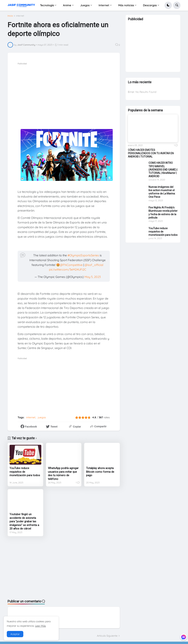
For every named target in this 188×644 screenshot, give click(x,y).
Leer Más (40, 626)
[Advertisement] (74, 92)
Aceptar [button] (15, 634)
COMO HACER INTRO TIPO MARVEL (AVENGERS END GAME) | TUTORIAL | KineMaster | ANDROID (163, 171)
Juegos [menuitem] (85, 5)
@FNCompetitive (71, 265)
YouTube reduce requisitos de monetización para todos (25, 472)
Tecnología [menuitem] (47, 5)
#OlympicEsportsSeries (83, 255)
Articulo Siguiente (107, 636)
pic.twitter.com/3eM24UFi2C (68, 269)
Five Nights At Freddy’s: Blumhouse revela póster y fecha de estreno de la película (163, 214)
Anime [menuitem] (67, 5)
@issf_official (94, 265)
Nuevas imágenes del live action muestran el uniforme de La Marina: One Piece (162, 194)
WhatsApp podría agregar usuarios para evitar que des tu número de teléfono (63, 474)
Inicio (10, 16)
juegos (42, 417)
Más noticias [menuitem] (126, 5)
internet (20, 16)
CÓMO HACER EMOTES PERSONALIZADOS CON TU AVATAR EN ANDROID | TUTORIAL (151, 155)
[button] (168, 5)
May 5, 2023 (93, 277)
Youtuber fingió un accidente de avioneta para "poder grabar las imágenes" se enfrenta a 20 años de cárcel (24, 521)
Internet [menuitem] (104, 5)
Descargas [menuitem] (150, 5)
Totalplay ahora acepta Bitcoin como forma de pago (100, 472)
